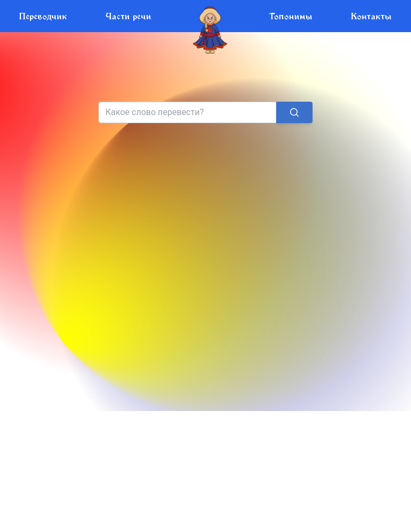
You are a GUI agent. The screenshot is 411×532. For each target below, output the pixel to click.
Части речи (128, 16)
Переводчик (43, 16)
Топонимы (291, 16)
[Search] (188, 112)
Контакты (371, 16)
